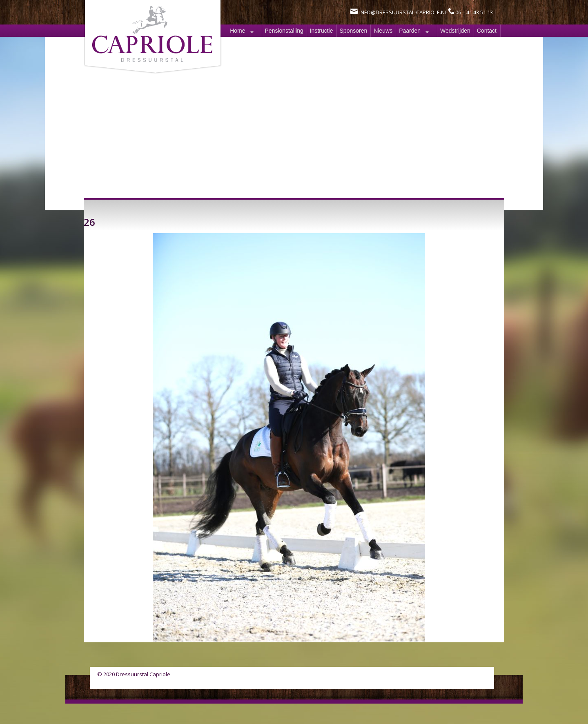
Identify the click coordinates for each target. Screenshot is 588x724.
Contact (487, 31)
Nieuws (383, 31)
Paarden (410, 31)
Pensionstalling (284, 31)
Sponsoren (354, 31)
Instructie (322, 31)
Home (237, 31)
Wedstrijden (455, 31)
